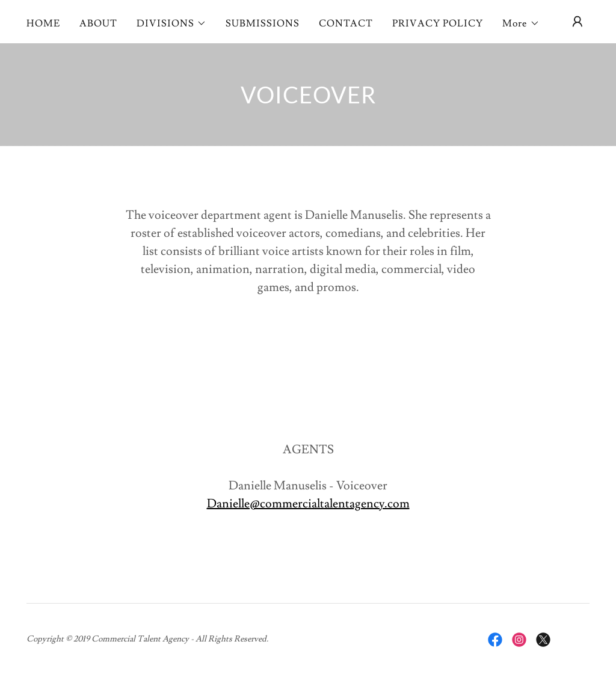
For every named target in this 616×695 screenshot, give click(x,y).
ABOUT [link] (98, 23)
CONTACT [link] (346, 23)
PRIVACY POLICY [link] (438, 23)
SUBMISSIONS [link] (263, 23)
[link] (495, 640)
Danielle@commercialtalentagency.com (308, 504)
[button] (171, 23)
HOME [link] (43, 23)
